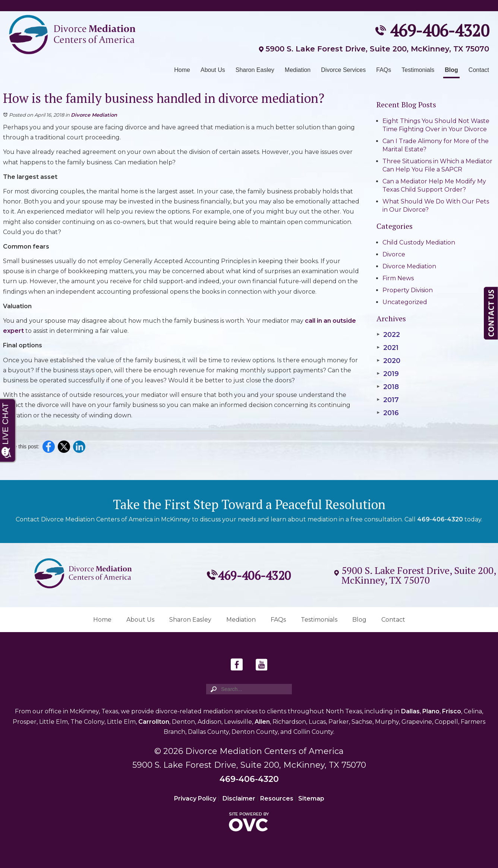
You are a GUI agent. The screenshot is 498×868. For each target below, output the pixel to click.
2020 (388, 361)
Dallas (410, 711)
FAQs (384, 70)
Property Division (408, 290)
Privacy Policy (195, 798)
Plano (431, 711)
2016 (388, 413)
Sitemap (311, 798)
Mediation (298, 70)
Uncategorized (405, 302)
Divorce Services (343, 70)
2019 (388, 374)
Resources (277, 798)
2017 (388, 400)
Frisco (452, 711)
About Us (213, 70)
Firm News (398, 278)
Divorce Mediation (94, 115)
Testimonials (418, 70)
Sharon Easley (255, 70)
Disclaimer (239, 798)
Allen (262, 722)
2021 (387, 348)
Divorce (394, 254)
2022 (388, 335)
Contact (479, 70)
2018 (388, 387)
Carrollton (154, 722)
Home (182, 70)
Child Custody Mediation (419, 242)
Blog (451, 70)
